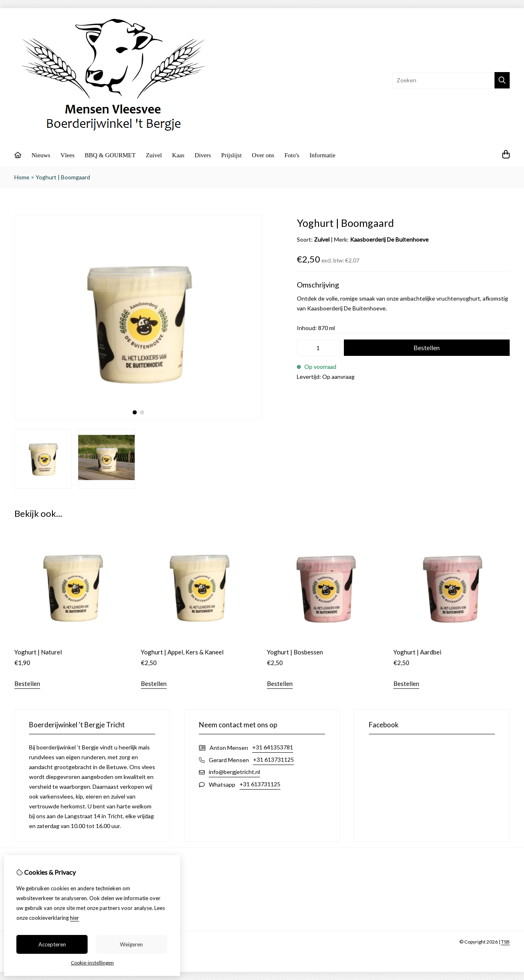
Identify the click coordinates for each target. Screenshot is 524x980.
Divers (203, 155)
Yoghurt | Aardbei (417, 652)
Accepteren (52, 944)
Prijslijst (231, 155)
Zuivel (154, 155)
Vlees (68, 155)
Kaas (178, 155)
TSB (505, 942)
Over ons (263, 155)
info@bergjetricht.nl (234, 772)
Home (22, 177)
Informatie (322, 155)
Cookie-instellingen (92, 963)
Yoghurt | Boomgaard (63, 177)
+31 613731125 (273, 759)
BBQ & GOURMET (110, 155)
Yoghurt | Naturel (38, 652)
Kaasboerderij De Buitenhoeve (389, 239)
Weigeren (131, 944)
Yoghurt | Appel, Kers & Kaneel (182, 652)
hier (75, 918)
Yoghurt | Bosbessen (295, 652)
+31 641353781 (273, 747)
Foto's (292, 155)
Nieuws (41, 155)
